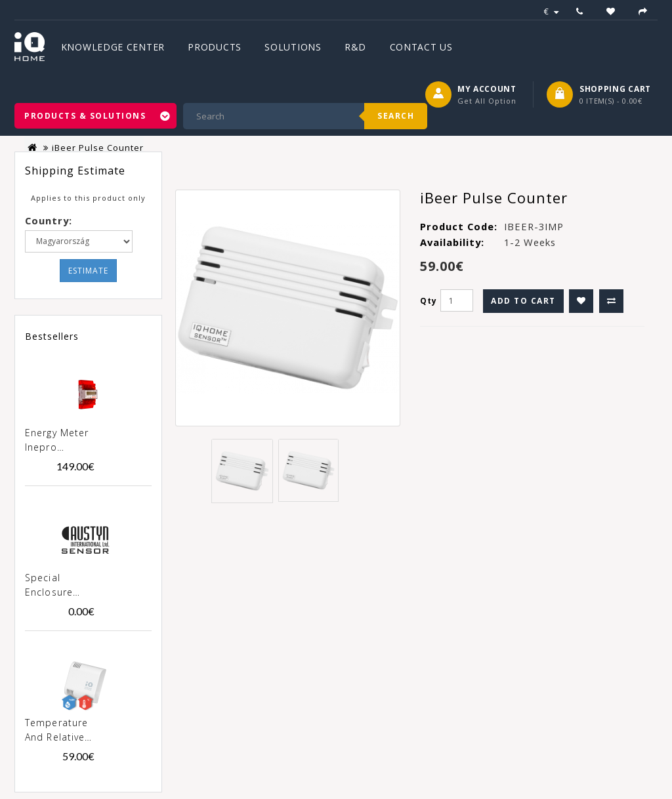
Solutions (293, 47)
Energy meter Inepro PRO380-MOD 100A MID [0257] (58, 441)
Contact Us (421, 47)
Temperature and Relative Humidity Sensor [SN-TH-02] (56, 731)
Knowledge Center (113, 47)
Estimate (88, 271)
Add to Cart (523, 301)
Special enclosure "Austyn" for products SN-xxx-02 (57, 586)
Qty (429, 301)
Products (215, 47)
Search (396, 116)
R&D (355, 47)
